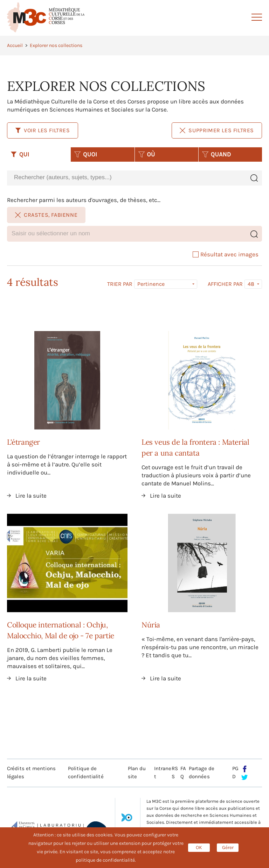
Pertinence (151, 284)
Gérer (228, 847)
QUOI (86, 154)
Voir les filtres (43, 130)
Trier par (120, 284)
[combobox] (126, 178)
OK (199, 847)
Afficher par (225, 284)
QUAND (217, 154)
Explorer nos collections (56, 45)
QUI (20, 154)
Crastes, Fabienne (46, 215)
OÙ (147, 154)
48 (251, 284)
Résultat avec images (226, 254)
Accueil (15, 45)
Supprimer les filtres (217, 130)
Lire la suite (31, 496)
